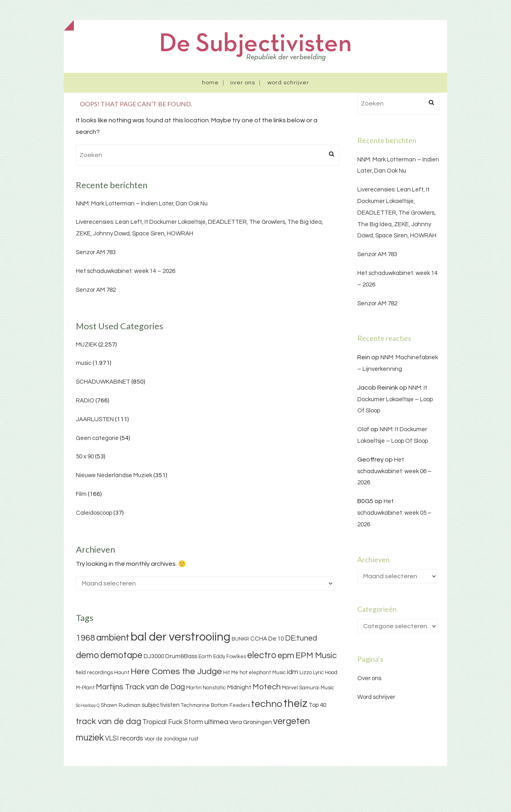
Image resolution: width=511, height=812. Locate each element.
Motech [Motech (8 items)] (266, 687)
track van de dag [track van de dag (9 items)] (109, 721)
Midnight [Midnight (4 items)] (239, 688)
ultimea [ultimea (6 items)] (216, 722)
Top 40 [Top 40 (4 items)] (317, 705)
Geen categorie (97, 438)
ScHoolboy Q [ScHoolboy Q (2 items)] (88, 706)
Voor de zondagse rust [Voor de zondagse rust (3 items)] (171, 739)
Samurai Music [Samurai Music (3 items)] (317, 688)
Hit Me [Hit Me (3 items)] (231, 673)
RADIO (85, 401)
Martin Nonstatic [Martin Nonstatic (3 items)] (206, 688)
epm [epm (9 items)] (286, 656)
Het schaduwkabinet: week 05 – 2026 (394, 513)
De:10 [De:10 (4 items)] (276, 639)
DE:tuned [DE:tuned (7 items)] (301, 638)
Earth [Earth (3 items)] (205, 657)
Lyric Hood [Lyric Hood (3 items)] (325, 673)
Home (210, 83)
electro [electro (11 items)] (262, 655)
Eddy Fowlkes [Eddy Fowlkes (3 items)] (230, 657)
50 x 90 (85, 457)
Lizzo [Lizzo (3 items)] (306, 673)
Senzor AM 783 (96, 252)
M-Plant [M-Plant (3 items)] (85, 688)
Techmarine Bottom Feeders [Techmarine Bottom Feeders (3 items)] (215, 705)
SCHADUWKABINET (103, 382)
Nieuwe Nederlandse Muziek (114, 475)
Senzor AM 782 (96, 290)
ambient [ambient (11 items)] (113, 638)
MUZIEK (86, 345)
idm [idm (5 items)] (293, 672)
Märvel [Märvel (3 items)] (290, 688)
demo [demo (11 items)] (87, 655)
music (84, 363)
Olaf (363, 429)
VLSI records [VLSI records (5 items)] (124, 738)
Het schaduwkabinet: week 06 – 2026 (394, 471)
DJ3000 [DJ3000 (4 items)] (154, 656)
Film (81, 494)
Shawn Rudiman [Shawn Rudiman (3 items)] (121, 705)
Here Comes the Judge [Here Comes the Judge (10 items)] (176, 672)
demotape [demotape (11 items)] (121, 655)
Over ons (243, 83)
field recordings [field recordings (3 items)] (94, 673)
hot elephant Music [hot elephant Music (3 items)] (263, 673)
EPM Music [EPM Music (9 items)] (316, 656)
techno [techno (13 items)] (267, 704)
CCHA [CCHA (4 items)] (259, 639)
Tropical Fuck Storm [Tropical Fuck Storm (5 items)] (173, 722)
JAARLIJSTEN (95, 419)
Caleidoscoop (94, 513)
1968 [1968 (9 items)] (85, 638)
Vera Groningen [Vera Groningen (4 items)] (251, 722)
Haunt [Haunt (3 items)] (122, 673)
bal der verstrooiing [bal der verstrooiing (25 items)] (180, 637)
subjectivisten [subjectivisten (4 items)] (161, 705)
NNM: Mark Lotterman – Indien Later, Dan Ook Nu (142, 204)
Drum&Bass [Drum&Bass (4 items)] (181, 656)
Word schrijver (288, 83)
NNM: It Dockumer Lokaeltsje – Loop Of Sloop (395, 399)
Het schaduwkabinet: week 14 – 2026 (126, 271)
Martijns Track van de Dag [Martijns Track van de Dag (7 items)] (140, 687)
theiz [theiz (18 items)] (295, 704)
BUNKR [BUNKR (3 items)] (240, 639)
